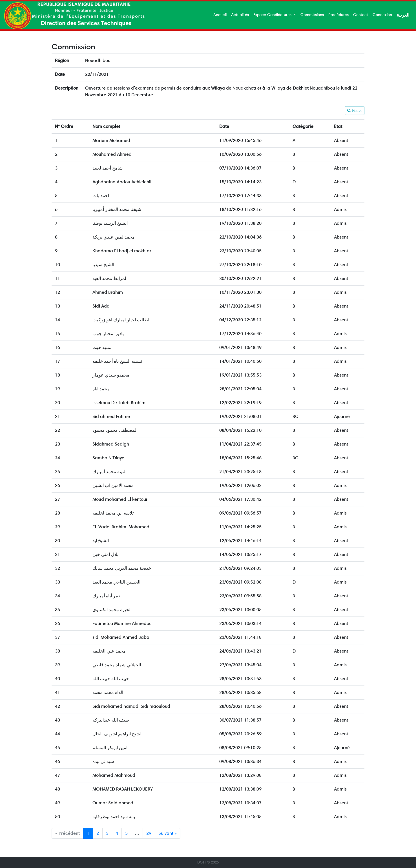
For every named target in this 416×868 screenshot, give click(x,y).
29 (149, 833)
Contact (361, 15)
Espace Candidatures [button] (273, 15)
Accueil (220, 15)
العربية (403, 15)
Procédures (338, 15)
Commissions (312, 15)
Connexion (382, 15)
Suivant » (168, 833)
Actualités (240, 15)
